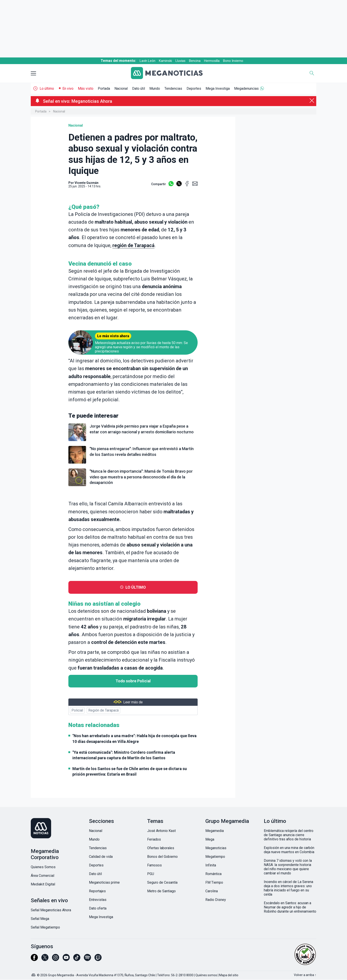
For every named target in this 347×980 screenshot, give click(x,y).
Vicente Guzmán (87, 183)
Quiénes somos (206, 975)
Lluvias (180, 61)
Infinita (211, 865)
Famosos (154, 865)
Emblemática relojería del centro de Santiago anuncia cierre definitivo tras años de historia (289, 835)
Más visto (86, 88)
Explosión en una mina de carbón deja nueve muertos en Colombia (289, 850)
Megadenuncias (246, 88)
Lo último (47, 88)
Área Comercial (42, 876)
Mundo (155, 88)
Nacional (121, 88)
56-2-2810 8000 (182, 975)
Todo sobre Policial (133, 681)
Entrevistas (98, 900)
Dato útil (139, 88)
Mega (210, 839)
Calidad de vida (101, 857)
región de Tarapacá (133, 245)
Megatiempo (215, 857)
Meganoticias (216, 848)
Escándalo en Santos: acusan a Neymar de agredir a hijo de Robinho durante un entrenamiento (290, 907)
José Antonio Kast (161, 831)
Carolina (212, 891)
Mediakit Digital (43, 884)
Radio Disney (216, 900)
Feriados (154, 839)
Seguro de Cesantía (162, 882)
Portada (104, 88)
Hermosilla (212, 61)
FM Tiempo (214, 882)
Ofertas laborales (161, 848)
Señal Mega (40, 919)
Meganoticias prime (104, 882)
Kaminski (165, 61)
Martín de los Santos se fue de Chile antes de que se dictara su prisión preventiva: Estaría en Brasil (130, 771)
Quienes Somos (43, 867)
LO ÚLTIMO (136, 587)
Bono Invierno (233, 61)
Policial (77, 710)
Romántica (213, 874)
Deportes (194, 88)
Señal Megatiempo (45, 927)
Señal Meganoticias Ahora (51, 910)
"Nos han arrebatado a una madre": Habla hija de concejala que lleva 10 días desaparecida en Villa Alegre (134, 738)
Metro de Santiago (161, 891)
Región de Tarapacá (103, 710)
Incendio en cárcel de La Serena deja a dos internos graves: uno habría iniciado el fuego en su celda (288, 888)
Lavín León (147, 61)
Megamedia (215, 831)
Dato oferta (98, 908)
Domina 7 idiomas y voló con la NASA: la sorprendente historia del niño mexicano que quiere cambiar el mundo (288, 867)
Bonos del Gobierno (162, 857)
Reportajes (97, 891)
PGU (151, 874)
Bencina (195, 61)
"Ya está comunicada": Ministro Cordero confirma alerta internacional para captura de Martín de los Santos (124, 755)
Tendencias (173, 88)
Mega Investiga (218, 88)
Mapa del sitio (229, 975)
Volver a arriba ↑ (305, 975)
